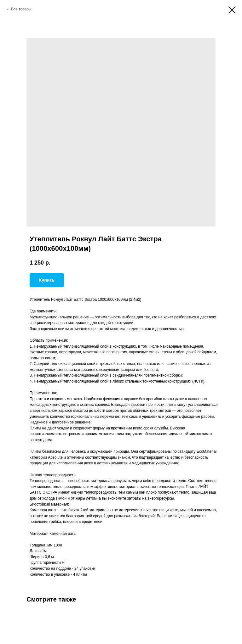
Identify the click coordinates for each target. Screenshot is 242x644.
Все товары (21, 9)
